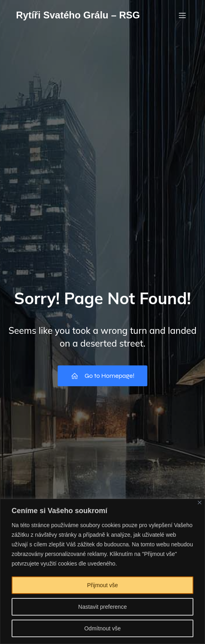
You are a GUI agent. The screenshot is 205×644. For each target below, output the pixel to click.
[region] (102, 571)
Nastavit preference (102, 607)
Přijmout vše (102, 585)
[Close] (200, 503)
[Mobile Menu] (182, 15)
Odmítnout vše (102, 628)
